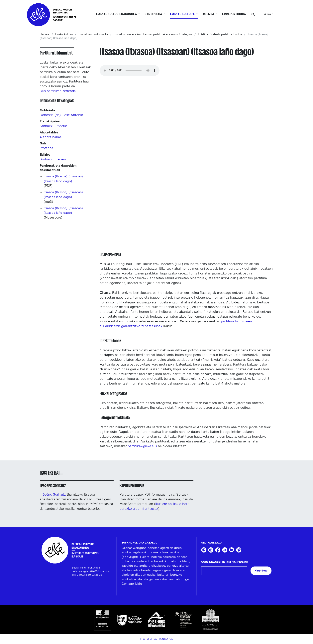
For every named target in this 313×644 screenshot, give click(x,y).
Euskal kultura (64, 34)
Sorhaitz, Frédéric (53, 126)
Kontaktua (166, 639)
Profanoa (47, 148)
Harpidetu (261, 571)
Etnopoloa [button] (154, 14)
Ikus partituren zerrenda (58, 91)
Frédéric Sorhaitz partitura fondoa (220, 34)
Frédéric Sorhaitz (53, 485)
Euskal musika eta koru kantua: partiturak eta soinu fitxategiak (153, 34)
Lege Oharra (149, 639)
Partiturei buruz (132, 485)
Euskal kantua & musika (93, 34)
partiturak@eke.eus (142, 446)
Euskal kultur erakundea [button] (117, 14)
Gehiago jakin (132, 584)
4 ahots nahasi (51, 137)
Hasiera (45, 34)
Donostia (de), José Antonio (61, 115)
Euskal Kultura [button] (183, 14)
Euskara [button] (265, 14)
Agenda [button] (209, 14)
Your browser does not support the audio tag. (130, 71)
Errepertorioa (234, 14)
